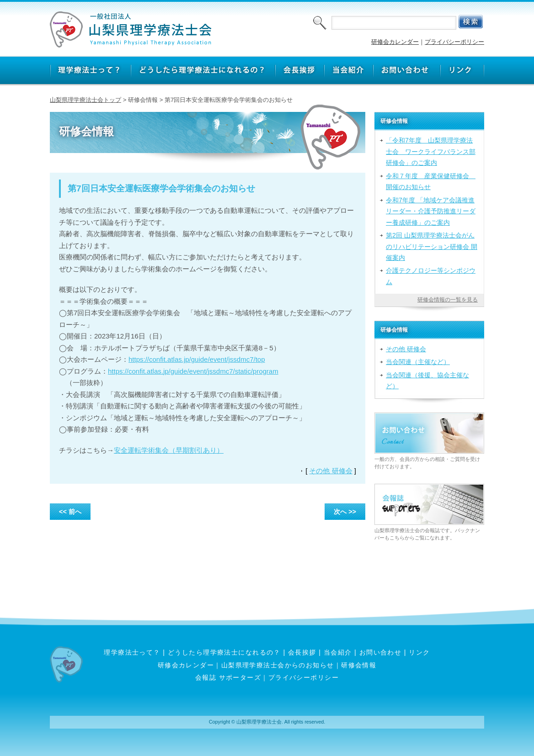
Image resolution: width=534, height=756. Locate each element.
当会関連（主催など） (418, 362)
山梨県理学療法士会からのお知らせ (278, 665)
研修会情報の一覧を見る (448, 300)
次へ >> (345, 512)
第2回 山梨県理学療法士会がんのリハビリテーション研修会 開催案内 (432, 246)
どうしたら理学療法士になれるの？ (224, 652)
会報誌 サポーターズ (228, 677)
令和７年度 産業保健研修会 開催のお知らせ (431, 181)
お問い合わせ (381, 652)
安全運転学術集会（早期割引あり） (169, 450)
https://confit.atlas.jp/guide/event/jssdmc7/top (197, 359)
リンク (419, 652)
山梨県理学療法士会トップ (85, 100)
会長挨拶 (302, 652)
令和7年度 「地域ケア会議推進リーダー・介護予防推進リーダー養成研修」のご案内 (431, 211)
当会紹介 (338, 652)
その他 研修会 (331, 471)
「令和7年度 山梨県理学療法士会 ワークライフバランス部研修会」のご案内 (431, 151)
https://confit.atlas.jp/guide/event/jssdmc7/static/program (193, 371)
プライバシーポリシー (454, 42)
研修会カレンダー (395, 42)
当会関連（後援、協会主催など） (427, 381)
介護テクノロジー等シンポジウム (431, 276)
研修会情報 (359, 665)
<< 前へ (70, 512)
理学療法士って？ (132, 652)
